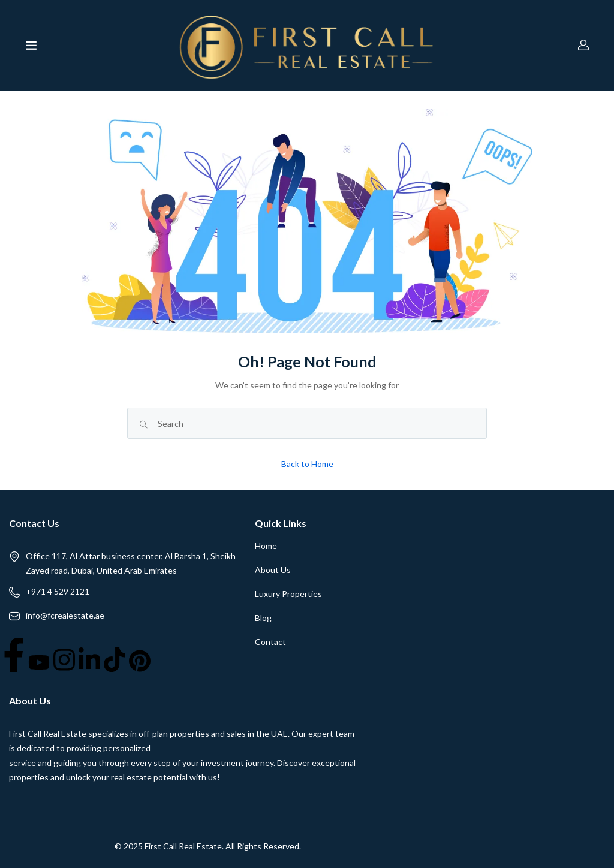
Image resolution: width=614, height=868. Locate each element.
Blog (263, 618)
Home (266, 546)
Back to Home (307, 464)
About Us (273, 570)
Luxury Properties (288, 594)
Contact (270, 642)
